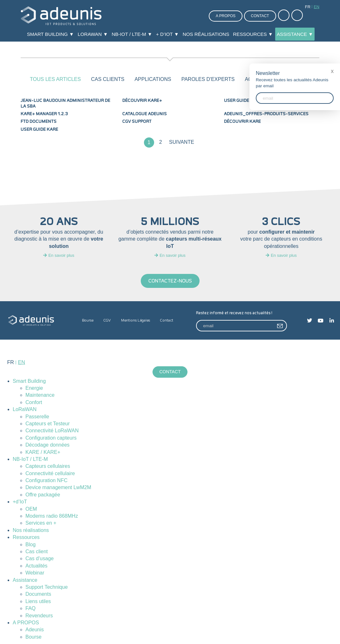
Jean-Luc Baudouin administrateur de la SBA (65, 103)
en (316, 7)
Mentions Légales (136, 320)
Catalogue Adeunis (145, 114)
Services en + (41, 523)
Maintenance (40, 395)
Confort (34, 402)
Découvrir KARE (242, 122)
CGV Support (137, 122)
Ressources (26, 538)
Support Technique (47, 587)
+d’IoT (20, 502)
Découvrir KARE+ (142, 101)
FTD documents (39, 122)
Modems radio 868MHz (52, 516)
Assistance (25, 580)
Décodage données (48, 445)
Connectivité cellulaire (50, 473)
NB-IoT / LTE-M (30, 459)
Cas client (37, 551)
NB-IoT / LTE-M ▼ (132, 34)
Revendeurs (39, 616)
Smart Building (29, 381)
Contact (260, 16)
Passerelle (37, 417)
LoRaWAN (25, 410)
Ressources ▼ (253, 34)
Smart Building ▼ (51, 34)
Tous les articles (55, 79)
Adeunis (35, 630)
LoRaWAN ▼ (93, 34)
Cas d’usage (40, 559)
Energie (34, 388)
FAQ (31, 609)
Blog (31, 544)
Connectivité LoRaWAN (52, 431)
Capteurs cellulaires (48, 466)
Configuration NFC (47, 480)
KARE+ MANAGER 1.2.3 (44, 114)
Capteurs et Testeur (48, 424)
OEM (31, 509)
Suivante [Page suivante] (182, 142)
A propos (226, 16)
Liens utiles (38, 601)
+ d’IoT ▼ (167, 34)
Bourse (88, 320)
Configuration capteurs (51, 438)
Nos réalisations (206, 34)
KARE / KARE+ (43, 452)
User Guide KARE (39, 129)
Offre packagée (43, 495)
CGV (107, 320)
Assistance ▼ (295, 34)
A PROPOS (26, 623)
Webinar (35, 573)
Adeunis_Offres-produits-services (266, 114)
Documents (38, 594)
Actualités (36, 566)
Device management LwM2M (58, 488)
